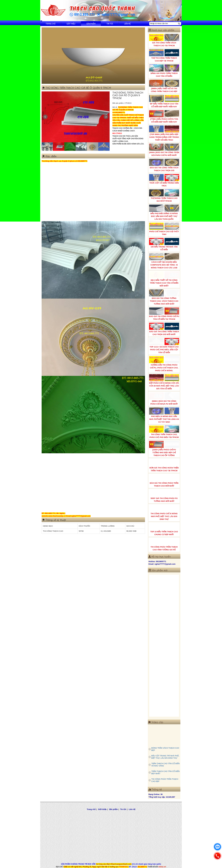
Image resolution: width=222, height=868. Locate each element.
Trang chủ (51, 24)
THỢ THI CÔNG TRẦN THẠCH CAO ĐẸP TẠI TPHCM (164, 56)
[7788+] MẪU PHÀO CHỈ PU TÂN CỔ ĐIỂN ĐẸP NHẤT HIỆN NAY (164, 117)
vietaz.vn (162, 867)
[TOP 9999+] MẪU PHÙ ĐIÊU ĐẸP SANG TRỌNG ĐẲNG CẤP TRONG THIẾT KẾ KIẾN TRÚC (164, 133)
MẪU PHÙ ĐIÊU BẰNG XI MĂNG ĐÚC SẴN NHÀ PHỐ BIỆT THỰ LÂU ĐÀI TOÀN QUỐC (164, 212)
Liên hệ (127, 24)
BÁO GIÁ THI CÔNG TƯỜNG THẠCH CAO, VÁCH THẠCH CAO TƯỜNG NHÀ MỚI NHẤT (164, 297)
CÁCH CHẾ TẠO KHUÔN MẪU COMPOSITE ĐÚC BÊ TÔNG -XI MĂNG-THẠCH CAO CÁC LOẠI (164, 261)
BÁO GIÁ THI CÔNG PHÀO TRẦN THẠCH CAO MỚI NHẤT (164, 481)
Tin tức (110, 24)
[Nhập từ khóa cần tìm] (163, 24)
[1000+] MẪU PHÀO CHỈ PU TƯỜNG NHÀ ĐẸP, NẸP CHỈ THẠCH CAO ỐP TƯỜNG (164, 449)
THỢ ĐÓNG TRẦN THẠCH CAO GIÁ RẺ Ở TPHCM (164, 196)
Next (106, 117)
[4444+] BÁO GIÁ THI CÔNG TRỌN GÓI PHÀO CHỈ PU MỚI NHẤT (164, 150)
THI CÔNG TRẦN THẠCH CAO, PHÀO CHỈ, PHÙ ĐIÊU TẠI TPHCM (164, 432)
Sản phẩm (91, 24)
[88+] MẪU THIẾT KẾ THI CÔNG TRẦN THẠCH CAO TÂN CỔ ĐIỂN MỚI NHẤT (164, 279)
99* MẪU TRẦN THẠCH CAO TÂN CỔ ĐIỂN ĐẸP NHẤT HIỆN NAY (164, 101)
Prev (45, 117)
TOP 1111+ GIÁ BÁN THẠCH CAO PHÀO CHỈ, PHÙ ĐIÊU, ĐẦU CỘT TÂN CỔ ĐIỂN (164, 346)
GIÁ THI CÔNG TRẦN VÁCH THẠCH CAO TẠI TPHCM (164, 40)
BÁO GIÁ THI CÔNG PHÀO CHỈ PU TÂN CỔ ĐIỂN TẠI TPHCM (164, 314)
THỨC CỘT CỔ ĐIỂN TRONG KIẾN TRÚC (164, 180)
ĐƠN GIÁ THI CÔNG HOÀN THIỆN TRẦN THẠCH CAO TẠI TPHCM (164, 465)
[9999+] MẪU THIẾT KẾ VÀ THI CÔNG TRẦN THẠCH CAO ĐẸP (164, 86)
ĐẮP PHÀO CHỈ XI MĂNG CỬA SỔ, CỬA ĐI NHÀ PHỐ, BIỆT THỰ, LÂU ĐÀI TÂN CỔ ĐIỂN (164, 382)
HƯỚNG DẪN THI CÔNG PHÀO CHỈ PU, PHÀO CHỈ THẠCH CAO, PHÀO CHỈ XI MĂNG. (164, 364)
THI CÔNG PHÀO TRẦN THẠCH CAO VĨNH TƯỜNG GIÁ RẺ (164, 544)
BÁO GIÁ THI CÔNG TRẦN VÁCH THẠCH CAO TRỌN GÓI (164, 165)
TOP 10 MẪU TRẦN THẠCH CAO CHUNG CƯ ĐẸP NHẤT (164, 529)
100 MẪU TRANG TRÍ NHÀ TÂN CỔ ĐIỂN (164, 244)
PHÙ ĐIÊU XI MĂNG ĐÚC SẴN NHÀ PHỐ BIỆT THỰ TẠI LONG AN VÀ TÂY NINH (164, 415)
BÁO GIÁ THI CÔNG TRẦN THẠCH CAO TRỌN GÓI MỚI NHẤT (164, 329)
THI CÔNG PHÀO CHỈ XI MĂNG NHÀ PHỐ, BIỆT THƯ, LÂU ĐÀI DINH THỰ (164, 512)
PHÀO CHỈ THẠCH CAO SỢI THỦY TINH (164, 229)
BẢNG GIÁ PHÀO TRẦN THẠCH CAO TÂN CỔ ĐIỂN (164, 71)
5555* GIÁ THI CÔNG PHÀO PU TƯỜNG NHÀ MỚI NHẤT (164, 496)
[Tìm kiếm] (179, 24)
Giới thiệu (71, 24)
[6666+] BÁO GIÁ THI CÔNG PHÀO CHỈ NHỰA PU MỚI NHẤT (164, 399)
